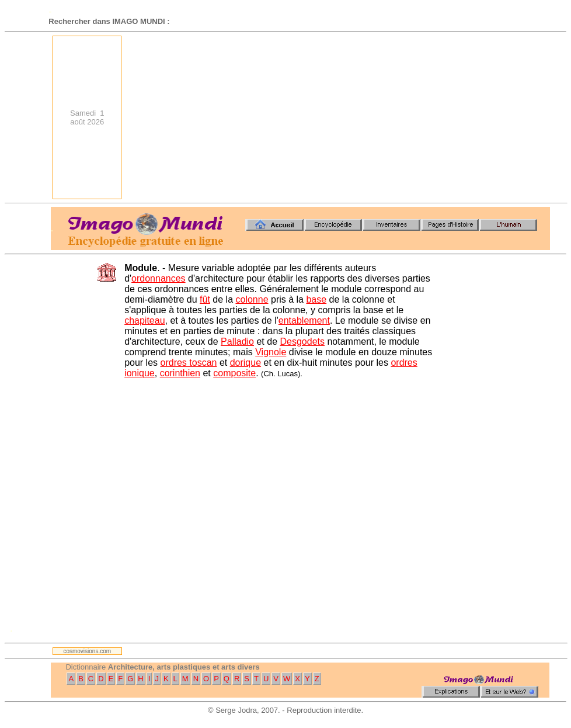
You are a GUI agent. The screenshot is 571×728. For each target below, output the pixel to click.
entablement (304, 320)
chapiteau (145, 320)
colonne (252, 299)
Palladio (237, 342)
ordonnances (159, 278)
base (316, 299)
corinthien (180, 373)
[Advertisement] (379, 117)
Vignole (271, 352)
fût (205, 299)
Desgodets (302, 342)
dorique (246, 363)
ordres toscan (189, 363)
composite (234, 373)
